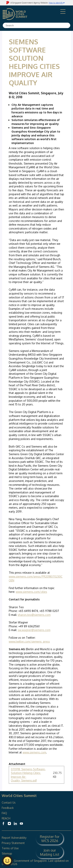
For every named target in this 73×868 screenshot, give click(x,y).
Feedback (8, 808)
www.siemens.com (34, 752)
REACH (6, 818)
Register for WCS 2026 (50, 839)
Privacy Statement (13, 843)
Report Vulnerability (14, 838)
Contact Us (9, 803)
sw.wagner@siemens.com (34, 630)
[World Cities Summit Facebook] (3, 823)
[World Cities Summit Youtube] (21, 823)
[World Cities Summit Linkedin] (15, 823)
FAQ (5, 813)
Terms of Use (10, 848)
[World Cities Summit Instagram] (9, 823)
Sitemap (7, 853)
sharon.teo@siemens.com (34, 615)
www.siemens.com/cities (31, 592)
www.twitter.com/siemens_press (29, 641)
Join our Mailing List (50, 852)
